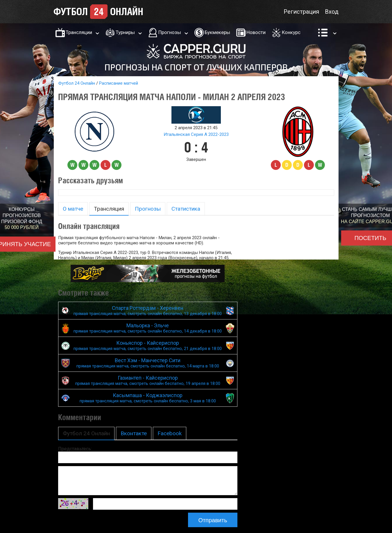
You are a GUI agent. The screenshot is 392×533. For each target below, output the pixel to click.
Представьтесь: (75, 449)
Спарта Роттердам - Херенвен (148, 311)
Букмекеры (217, 32)
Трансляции (79, 32)
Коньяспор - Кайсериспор (148, 345)
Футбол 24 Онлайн (77, 83)
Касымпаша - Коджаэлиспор (148, 398)
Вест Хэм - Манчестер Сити (148, 363)
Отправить (213, 520)
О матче (73, 209)
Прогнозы (170, 32)
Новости (256, 32)
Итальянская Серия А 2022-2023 (196, 134)
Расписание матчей (119, 83)
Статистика (186, 209)
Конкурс (291, 32)
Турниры (125, 32)
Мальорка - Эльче (148, 328)
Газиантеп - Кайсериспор (148, 380)
